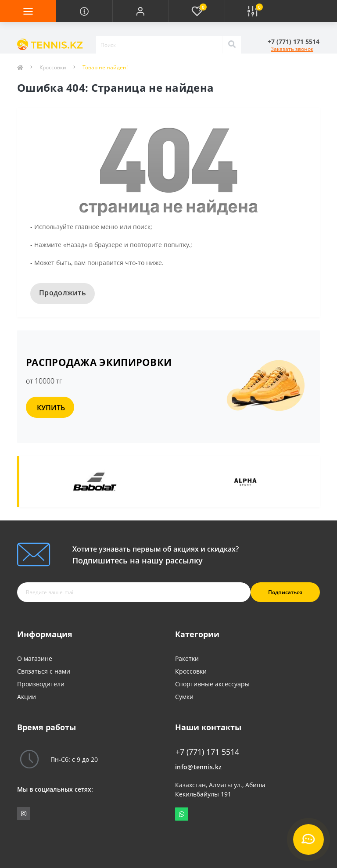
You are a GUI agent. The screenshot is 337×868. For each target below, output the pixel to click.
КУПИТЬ (51, 408)
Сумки (184, 697)
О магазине (35, 658)
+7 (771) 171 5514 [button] (207, 752)
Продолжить (63, 293)
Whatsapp (182, 814)
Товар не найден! (105, 67)
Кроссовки (53, 67)
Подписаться (285, 592)
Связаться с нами (44, 671)
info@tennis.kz (198, 767)
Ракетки (187, 658)
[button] (140, 11)
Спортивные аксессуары (212, 684)
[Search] (232, 45)
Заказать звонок (292, 49)
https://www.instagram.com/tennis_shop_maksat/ (24, 814)
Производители (41, 684)
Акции (27, 697)
